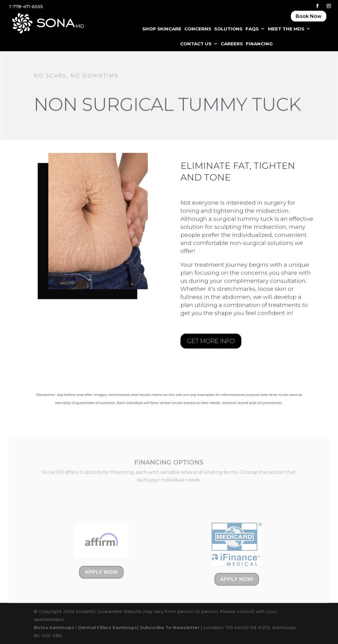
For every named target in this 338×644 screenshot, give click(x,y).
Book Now (309, 16)
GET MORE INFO (211, 341)
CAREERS (232, 44)
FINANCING (259, 44)
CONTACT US (199, 44)
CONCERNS (198, 29)
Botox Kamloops (54, 627)
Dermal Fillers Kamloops (108, 627)
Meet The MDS (289, 29)
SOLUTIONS (228, 29)
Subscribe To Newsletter (170, 627)
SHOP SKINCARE (162, 29)
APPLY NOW (104, 573)
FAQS (255, 29)
